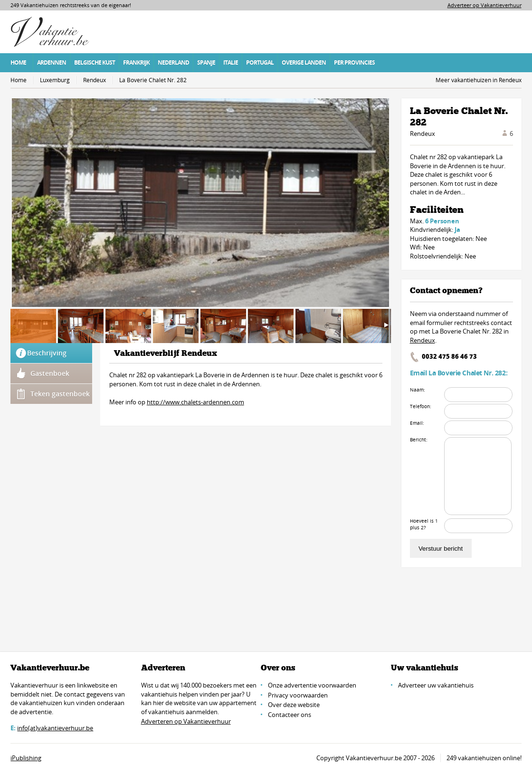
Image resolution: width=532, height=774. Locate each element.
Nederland (173, 62)
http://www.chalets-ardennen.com (195, 402)
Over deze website (294, 705)
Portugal (260, 62)
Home (18, 62)
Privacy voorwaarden (298, 695)
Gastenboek (50, 373)
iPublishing (26, 758)
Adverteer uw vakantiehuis (436, 685)
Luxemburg (55, 80)
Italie (231, 62)
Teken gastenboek (60, 394)
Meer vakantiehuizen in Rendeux (479, 80)
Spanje (206, 62)
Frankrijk (136, 62)
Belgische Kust (95, 62)
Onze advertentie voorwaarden (312, 685)
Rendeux (95, 80)
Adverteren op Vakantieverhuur (186, 721)
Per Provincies (354, 62)
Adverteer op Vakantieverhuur (484, 5)
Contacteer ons (290, 715)
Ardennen (52, 62)
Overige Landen (304, 62)
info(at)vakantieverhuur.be (55, 728)
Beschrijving (47, 353)
